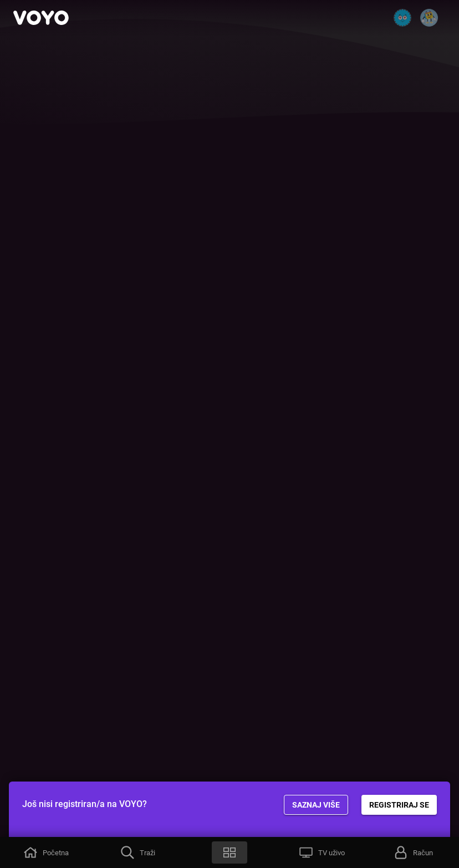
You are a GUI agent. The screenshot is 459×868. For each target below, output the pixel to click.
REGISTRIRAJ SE (399, 805)
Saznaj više (316, 805)
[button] (46, 852)
